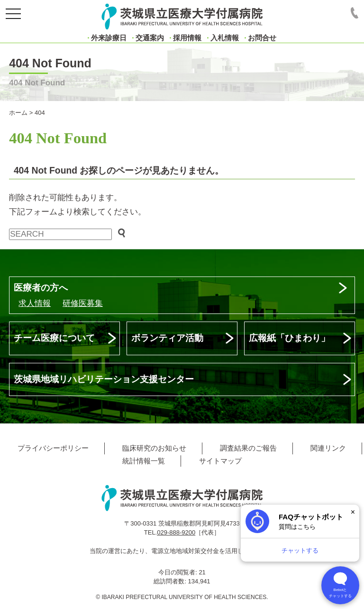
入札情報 (225, 38)
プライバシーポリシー (53, 448)
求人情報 (35, 303)
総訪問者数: (171, 581)
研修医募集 (83, 303)
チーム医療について (54, 338)
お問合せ (262, 38)
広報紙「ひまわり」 (289, 338)
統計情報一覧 (144, 461)
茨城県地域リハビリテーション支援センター (104, 379)
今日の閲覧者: (178, 572)
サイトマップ (220, 461)
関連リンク (328, 448)
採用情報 (187, 38)
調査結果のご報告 (248, 448)
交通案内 (150, 38)
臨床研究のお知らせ (154, 448)
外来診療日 (109, 38)
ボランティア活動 (167, 338)
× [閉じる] (353, 512)
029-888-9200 (176, 532)
